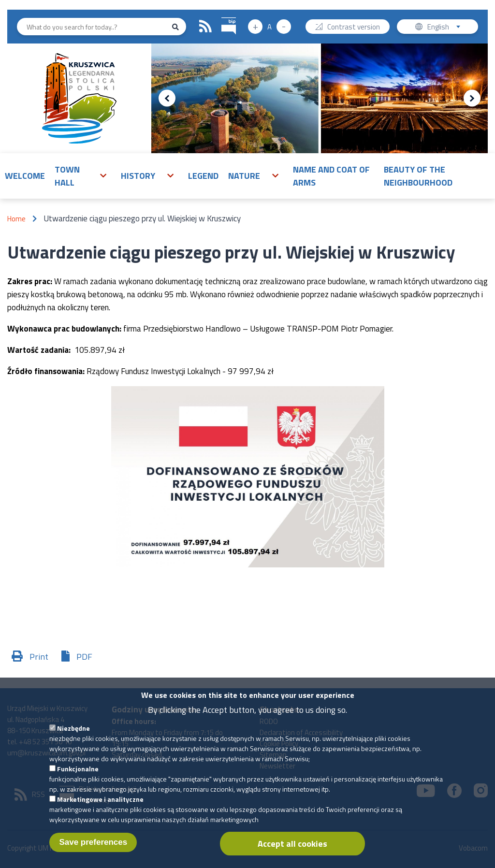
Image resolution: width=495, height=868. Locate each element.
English (447, 28)
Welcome (25, 176)
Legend (203, 176)
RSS (205, 27)
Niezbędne (73, 741)
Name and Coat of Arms (331, 176)
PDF (84, 657)
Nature (244, 176)
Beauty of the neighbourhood (418, 176)
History (138, 176)
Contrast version (354, 28)
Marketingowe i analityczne (100, 812)
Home (16, 219)
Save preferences (93, 855)
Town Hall (67, 176)
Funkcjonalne (78, 782)
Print (39, 657)
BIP (222, 16)
